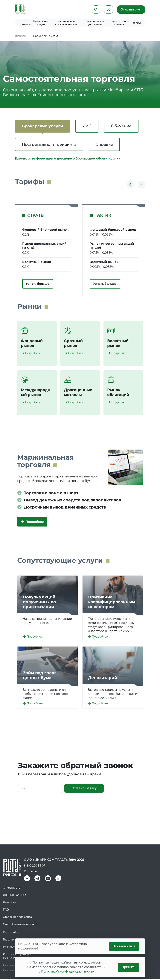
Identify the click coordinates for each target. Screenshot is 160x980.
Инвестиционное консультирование (66, 23)
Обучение (123, 126)
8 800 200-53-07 (35, 866)
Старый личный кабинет (20, 925)
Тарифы (136, 23)
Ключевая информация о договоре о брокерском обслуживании (68, 159)
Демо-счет (10, 903)
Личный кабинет (15, 896)
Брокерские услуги (41, 23)
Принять (128, 967)
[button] (130, 185)
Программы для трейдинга (50, 145)
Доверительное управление (95, 23)
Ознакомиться (124, 946)
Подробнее (33, 354)
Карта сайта (11, 933)
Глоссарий (10, 940)
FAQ (6, 910)
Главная (20, 36)
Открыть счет (131, 9)
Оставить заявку (84, 789)
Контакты (30, 872)
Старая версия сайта (17, 918)
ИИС (89, 126)
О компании (25, 23)
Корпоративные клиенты (119, 23)
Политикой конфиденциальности (68, 971)
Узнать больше (38, 285)
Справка (106, 145)
